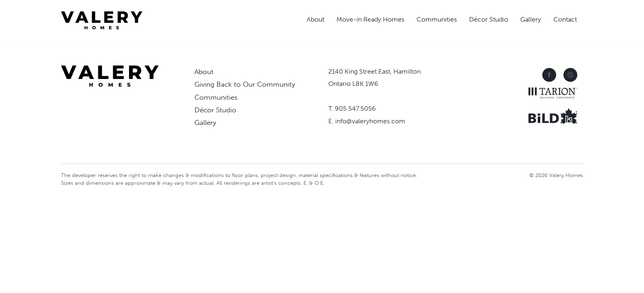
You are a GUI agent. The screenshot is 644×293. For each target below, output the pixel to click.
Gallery (531, 19)
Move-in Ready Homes (370, 19)
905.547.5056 (355, 108)
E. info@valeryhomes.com (367, 121)
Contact (565, 19)
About (315, 19)
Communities (437, 19)
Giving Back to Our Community (245, 84)
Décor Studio (489, 19)
